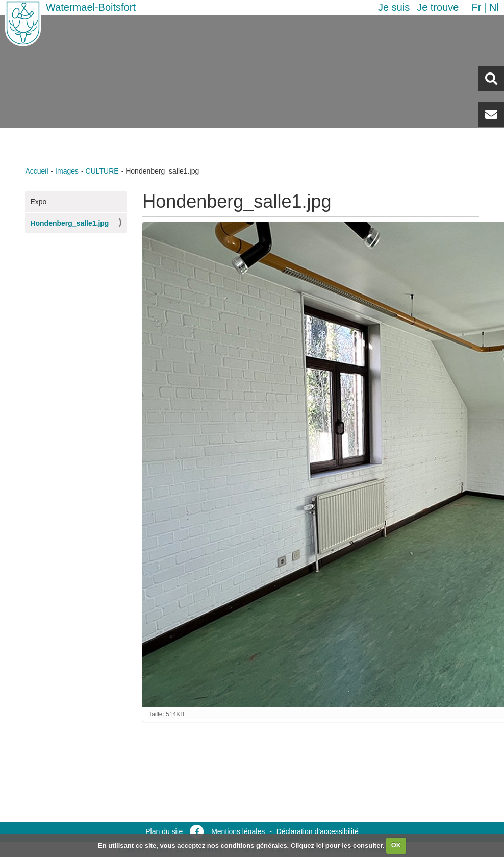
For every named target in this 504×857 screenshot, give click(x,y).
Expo (38, 202)
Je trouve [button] (438, 7)
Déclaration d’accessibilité (318, 831)
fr (476, 7)
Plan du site (164, 831)
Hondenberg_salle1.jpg (69, 223)
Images (67, 171)
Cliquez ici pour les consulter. (338, 845)
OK (396, 845)
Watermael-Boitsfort (91, 7)
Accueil (36, 171)
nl (494, 7)
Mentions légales (238, 831)
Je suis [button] (394, 7)
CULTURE (102, 171)
